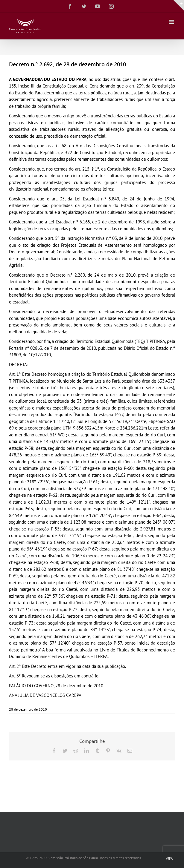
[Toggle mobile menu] (172, 22)
